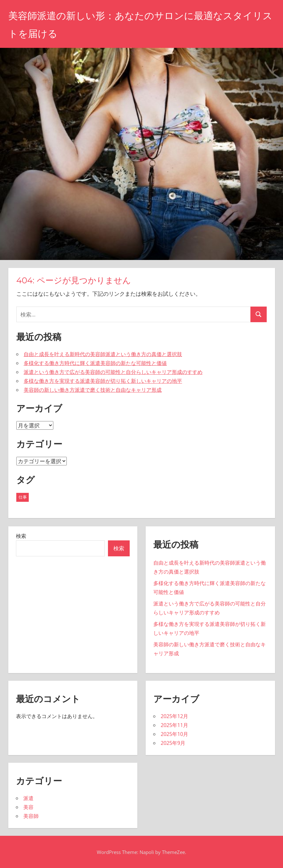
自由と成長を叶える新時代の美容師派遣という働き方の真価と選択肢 (103, 354)
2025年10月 (174, 734)
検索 (21, 536)
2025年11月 (174, 725)
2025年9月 (173, 743)
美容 (28, 807)
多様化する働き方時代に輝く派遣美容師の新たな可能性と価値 (95, 363)
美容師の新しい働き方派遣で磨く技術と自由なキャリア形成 (93, 390)
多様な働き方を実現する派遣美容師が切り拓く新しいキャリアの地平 (103, 381)
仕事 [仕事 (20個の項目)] (23, 497)
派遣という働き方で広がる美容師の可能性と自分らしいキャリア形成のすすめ (113, 372)
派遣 (28, 798)
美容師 (31, 816)
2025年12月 (174, 716)
